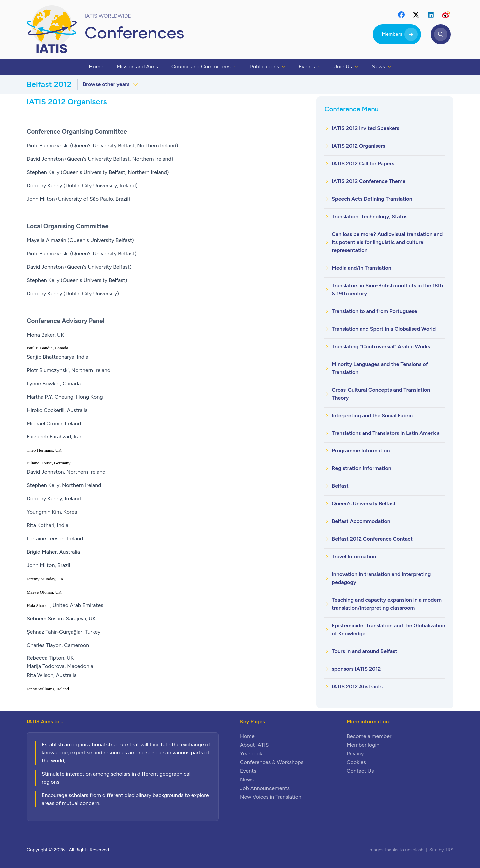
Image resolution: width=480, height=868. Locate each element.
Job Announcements (265, 788)
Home (247, 736)
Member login (363, 745)
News (247, 780)
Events (248, 771)
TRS (449, 850)
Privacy (355, 754)
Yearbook (251, 754)
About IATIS (254, 745)
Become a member (369, 736)
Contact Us (360, 771)
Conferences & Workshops (272, 762)
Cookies (356, 762)
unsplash (414, 850)
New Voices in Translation (271, 797)
